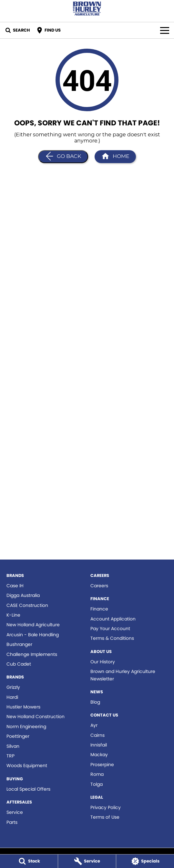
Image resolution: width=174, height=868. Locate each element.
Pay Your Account (110, 629)
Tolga (97, 784)
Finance (99, 609)
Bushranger (19, 644)
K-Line (13, 615)
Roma (97, 774)
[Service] (87, 861)
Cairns (97, 735)
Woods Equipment (27, 766)
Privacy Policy (106, 807)
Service (15, 812)
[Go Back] (63, 157)
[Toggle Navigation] (165, 30)
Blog (95, 702)
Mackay (99, 755)
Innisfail (99, 745)
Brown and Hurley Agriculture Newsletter (123, 675)
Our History (103, 662)
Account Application (113, 619)
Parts (12, 822)
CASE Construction (27, 605)
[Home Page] (115, 157)
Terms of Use (105, 817)
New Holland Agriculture (33, 625)
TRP (10, 756)
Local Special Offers (28, 789)
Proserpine (102, 765)
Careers (99, 586)
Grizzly (13, 687)
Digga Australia (23, 595)
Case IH (15, 586)
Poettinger (18, 736)
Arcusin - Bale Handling (33, 635)
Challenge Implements (32, 654)
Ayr (94, 725)
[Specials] (145, 861)
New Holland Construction (36, 717)
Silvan (13, 746)
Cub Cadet (19, 664)
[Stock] (29, 861)
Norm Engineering (26, 727)
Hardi (12, 697)
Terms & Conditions (112, 638)
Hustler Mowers (23, 707)
